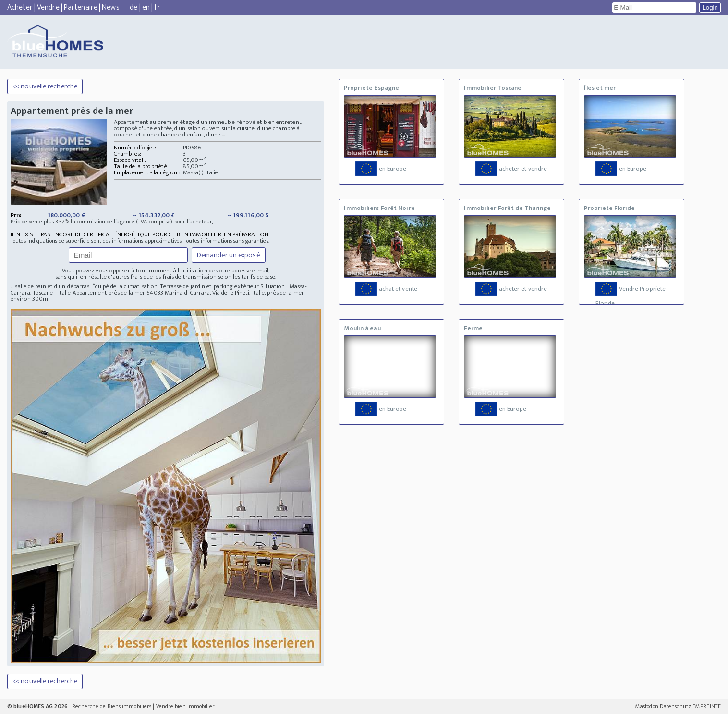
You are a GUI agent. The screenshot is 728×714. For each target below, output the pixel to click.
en (146, 7)
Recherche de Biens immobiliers (112, 706)
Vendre (48, 7)
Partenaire (81, 7)
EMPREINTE (707, 706)
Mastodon (647, 706)
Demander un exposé (229, 255)
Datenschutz (675, 706)
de (133, 7)
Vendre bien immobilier (185, 706)
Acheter (20, 7)
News (110, 7)
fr (157, 7)
